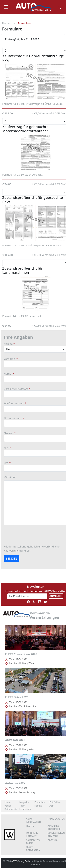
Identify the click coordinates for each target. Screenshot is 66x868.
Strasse (10, 433)
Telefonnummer (15, 403)
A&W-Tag (53, 840)
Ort (7, 463)
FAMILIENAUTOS (56, 819)
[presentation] (30, 535)
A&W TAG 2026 (15, 740)
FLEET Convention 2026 (21, 654)
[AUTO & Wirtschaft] (33, 7)
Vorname (11, 359)
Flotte (30, 826)
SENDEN (12, 559)
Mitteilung (10, 477)
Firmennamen (14, 418)
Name (9, 374)
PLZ (7, 448)
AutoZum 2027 (15, 783)
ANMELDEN (56, 596)
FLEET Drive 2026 (17, 697)
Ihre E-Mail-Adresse (17, 388)
